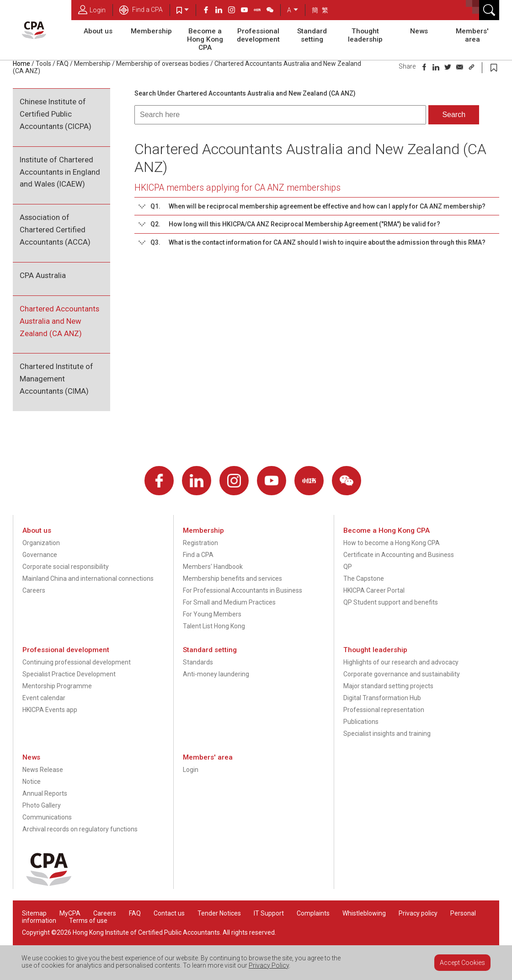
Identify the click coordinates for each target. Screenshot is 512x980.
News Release (43, 770)
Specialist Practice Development (69, 674)
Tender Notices (219, 913)
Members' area (472, 35)
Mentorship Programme (57, 686)
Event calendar (44, 698)
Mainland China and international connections (88, 578)
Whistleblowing (364, 913)
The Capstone (364, 578)
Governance (40, 555)
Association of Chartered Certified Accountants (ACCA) (55, 230)
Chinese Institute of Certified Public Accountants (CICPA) (56, 114)
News (419, 31)
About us (98, 31)
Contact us (169, 913)
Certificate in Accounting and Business (399, 555)
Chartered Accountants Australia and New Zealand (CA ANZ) (59, 321)
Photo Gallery (42, 805)
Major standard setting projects (388, 686)
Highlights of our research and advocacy (401, 662)
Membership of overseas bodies (163, 64)
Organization (41, 543)
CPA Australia (43, 275)
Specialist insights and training (387, 734)
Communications (47, 817)
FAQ (63, 64)
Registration (200, 543)
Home (21, 64)
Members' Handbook (213, 567)
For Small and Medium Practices (229, 602)
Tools (43, 64)
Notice (32, 782)
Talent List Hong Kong (214, 626)
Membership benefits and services (232, 578)
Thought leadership (365, 35)
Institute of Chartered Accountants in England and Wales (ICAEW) (60, 172)
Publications (361, 722)
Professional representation (384, 710)
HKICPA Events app (50, 710)
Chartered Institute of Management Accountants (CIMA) (56, 379)
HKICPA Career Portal (374, 590)
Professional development (258, 35)
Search (454, 115)
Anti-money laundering (216, 674)
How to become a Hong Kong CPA (392, 543)
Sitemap (34, 913)
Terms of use (88, 921)
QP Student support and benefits (391, 602)
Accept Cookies (462, 963)
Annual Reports (45, 793)
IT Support (269, 913)
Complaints (313, 913)
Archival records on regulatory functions (80, 829)
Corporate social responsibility (66, 567)
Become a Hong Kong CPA (205, 39)
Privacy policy (418, 913)
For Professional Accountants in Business (243, 590)
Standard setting (312, 35)
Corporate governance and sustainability (402, 674)
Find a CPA (141, 10)
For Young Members (212, 614)
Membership (151, 31)
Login (92, 10)
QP (348, 567)
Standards (198, 662)
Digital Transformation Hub (382, 698)
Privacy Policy (269, 965)
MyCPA (70, 913)
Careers (34, 590)
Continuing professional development (77, 662)
